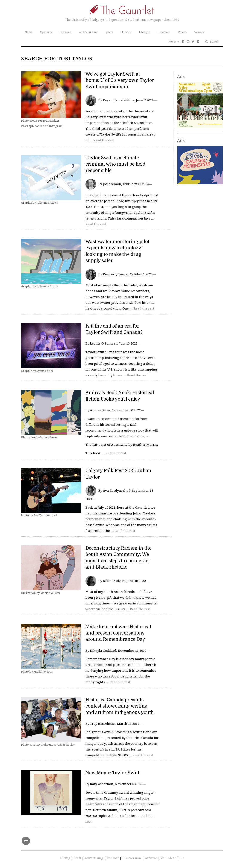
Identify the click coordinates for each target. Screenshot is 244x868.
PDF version (132, 858)
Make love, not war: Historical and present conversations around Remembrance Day (118, 633)
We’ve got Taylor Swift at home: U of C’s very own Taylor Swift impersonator (120, 80)
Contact (113, 858)
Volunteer (168, 858)
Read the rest (104, 140)
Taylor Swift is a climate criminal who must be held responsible (115, 164)
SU (182, 858)
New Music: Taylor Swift (112, 773)
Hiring (66, 858)
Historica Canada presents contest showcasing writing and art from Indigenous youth (120, 706)
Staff (78, 858)
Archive (151, 858)
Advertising (94, 858)
